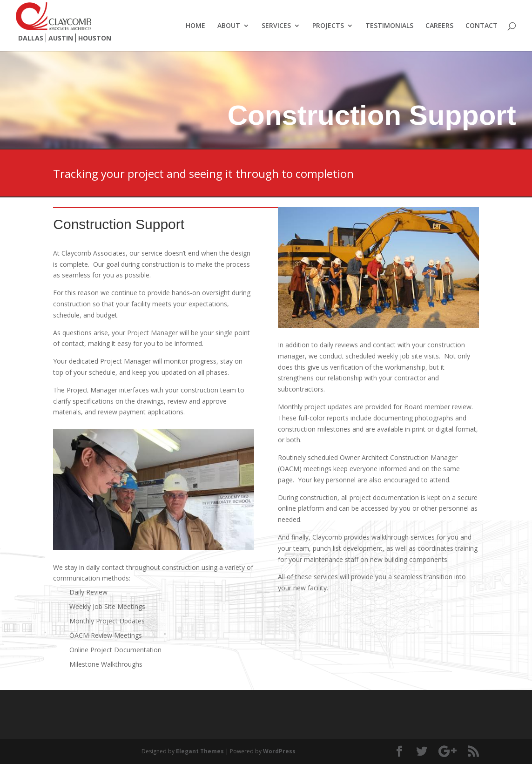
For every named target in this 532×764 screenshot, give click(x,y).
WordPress (279, 751)
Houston (95, 38)
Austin (61, 38)
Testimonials (389, 26)
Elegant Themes (200, 751)
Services (276, 26)
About (229, 26)
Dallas (31, 38)
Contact (481, 26)
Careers (439, 26)
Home (195, 26)
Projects (328, 26)
